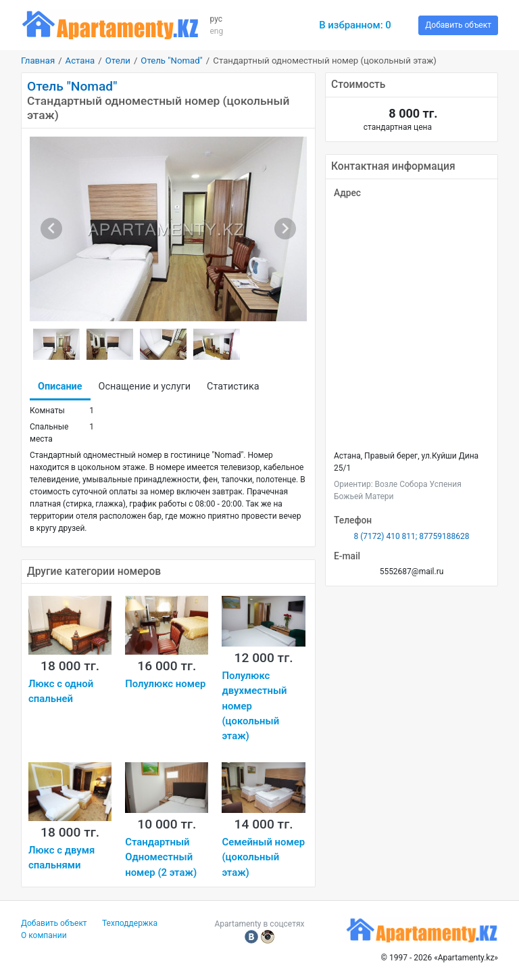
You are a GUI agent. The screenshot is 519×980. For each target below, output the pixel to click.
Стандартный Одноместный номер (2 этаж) (161, 857)
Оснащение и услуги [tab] (145, 387)
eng (216, 31)
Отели (118, 61)
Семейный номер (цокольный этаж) (263, 857)
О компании (44, 935)
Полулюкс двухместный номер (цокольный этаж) (254, 706)
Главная (38, 61)
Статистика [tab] (233, 387)
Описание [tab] (60, 387)
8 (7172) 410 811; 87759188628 (411, 536)
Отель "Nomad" (172, 61)
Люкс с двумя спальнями (61, 858)
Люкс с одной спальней (61, 691)
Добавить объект (458, 25)
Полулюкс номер (165, 684)
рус (216, 19)
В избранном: (355, 25)
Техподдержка (130, 923)
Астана (80, 61)
